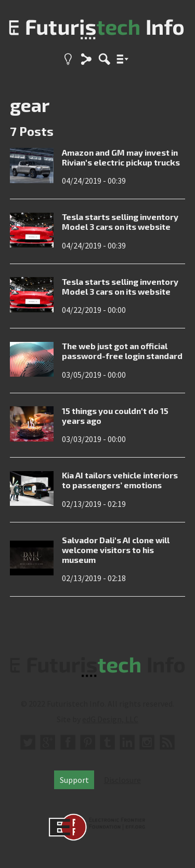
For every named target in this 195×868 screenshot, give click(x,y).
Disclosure (122, 780)
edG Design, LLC (110, 719)
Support (74, 780)
